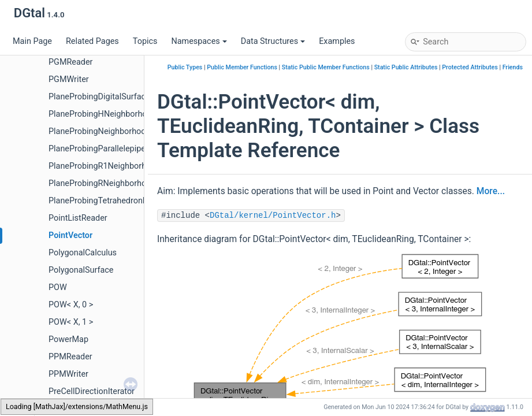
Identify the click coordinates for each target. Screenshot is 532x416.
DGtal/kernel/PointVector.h (273, 216)
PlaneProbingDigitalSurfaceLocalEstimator (127, 97)
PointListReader (78, 218)
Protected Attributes (470, 67)
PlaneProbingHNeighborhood (103, 114)
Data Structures (273, 41)
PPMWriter (68, 374)
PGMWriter (69, 79)
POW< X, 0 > (71, 305)
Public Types (185, 67)
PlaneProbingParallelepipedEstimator (117, 149)
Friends (513, 67)
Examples (337, 41)
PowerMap (68, 339)
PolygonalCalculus (83, 253)
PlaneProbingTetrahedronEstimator (114, 201)
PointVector (70, 235)
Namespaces (199, 41)
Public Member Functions (242, 67)
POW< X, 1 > (71, 322)
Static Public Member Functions (326, 67)
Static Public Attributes (406, 67)
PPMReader (70, 357)
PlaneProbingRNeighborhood (102, 183)
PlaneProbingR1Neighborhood (105, 166)
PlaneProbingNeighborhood (100, 131)
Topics (145, 41)
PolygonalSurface (81, 270)
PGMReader (70, 62)
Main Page (32, 41)
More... (491, 191)
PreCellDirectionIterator (92, 391)
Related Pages (92, 41)
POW (58, 287)
